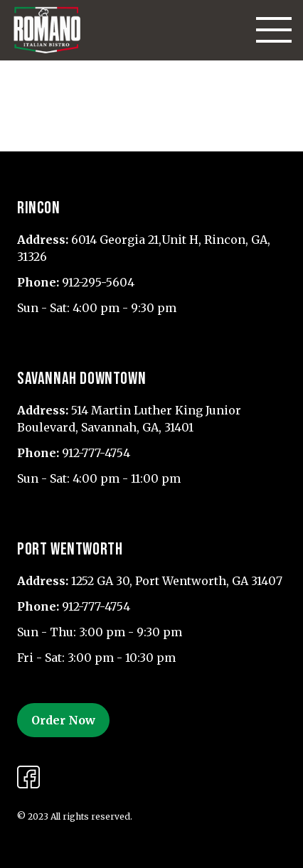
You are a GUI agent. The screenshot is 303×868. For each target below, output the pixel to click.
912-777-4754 (96, 453)
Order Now (63, 720)
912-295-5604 (98, 282)
